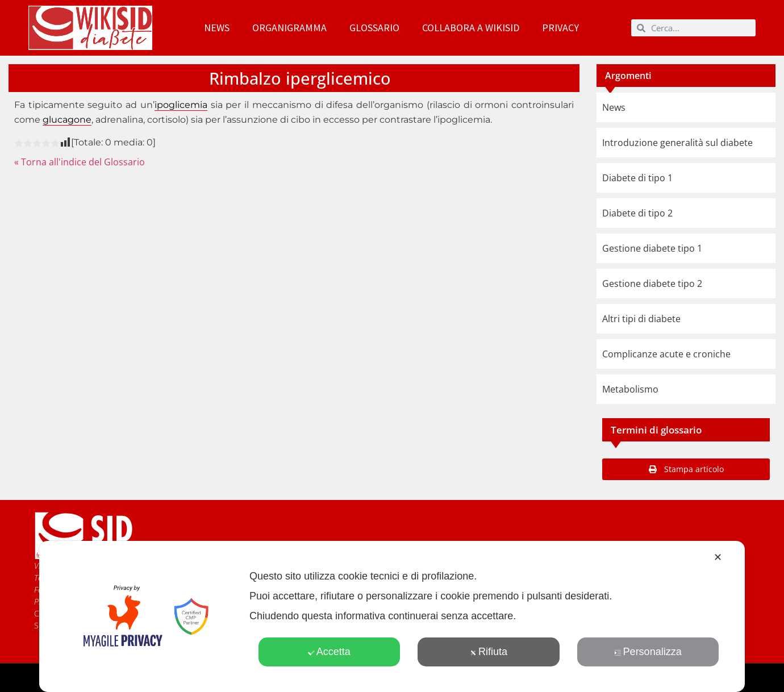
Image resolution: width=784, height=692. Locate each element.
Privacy (560, 28)
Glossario (374, 28)
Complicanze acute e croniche (666, 354)
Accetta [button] (329, 652)
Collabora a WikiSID (471, 28)
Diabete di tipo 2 (637, 213)
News (217, 28)
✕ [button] (718, 557)
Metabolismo (630, 389)
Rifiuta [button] (489, 652)
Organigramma (289, 28)
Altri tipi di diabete (641, 319)
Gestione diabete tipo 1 (652, 248)
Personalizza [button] (648, 652)
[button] (686, 469)
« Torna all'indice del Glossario (80, 162)
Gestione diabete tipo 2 (652, 284)
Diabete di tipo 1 (637, 178)
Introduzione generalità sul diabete (677, 143)
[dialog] (392, 616)
